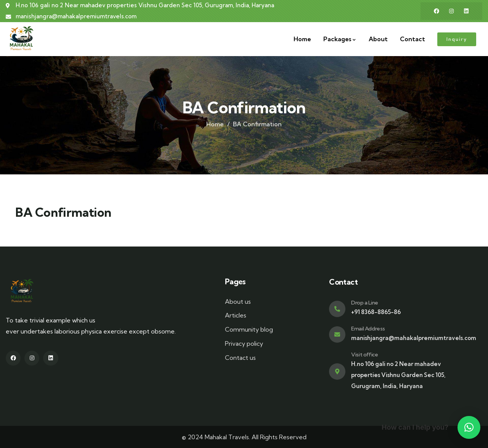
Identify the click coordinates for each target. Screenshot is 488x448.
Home (215, 124)
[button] (469, 427)
